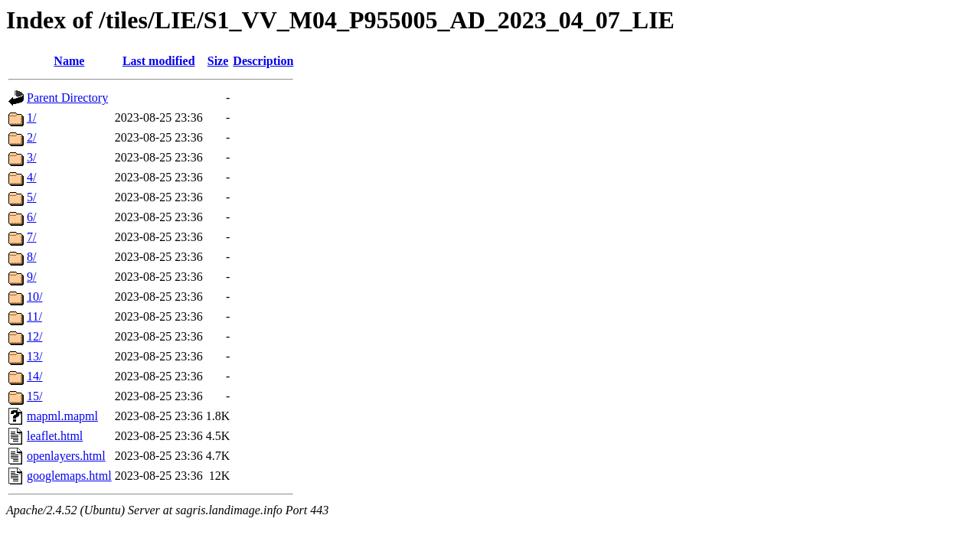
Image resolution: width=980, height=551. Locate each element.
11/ (34, 316)
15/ (34, 396)
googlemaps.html (69, 476)
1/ (31, 117)
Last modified (159, 61)
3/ (31, 157)
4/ (31, 177)
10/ (34, 297)
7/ (31, 237)
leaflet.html (55, 436)
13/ (34, 356)
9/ (31, 277)
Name (69, 61)
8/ (31, 257)
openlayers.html (66, 456)
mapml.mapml (62, 416)
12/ (34, 336)
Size (218, 61)
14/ (34, 376)
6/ (31, 217)
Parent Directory (67, 98)
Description (263, 61)
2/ (31, 137)
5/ (31, 197)
